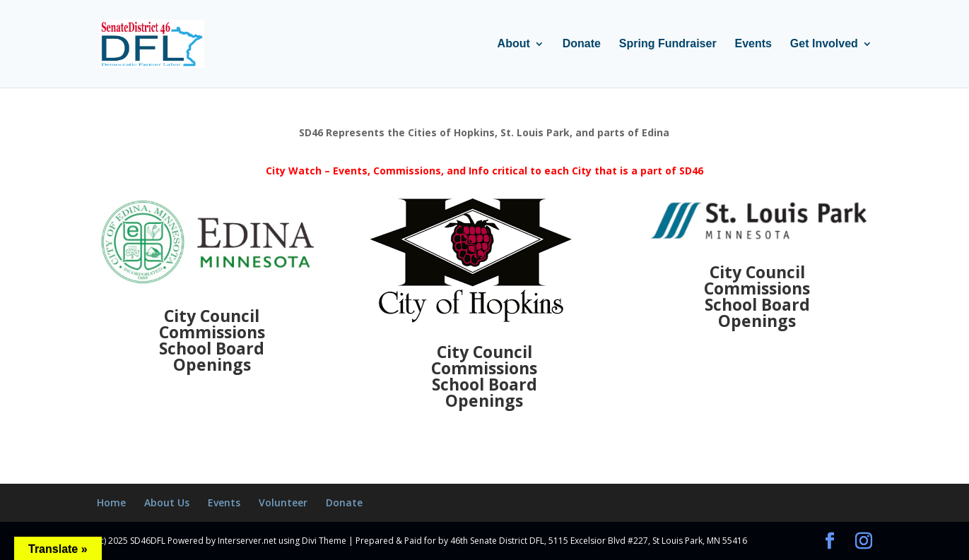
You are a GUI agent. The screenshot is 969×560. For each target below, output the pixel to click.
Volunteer (283, 502)
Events (753, 44)
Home (111, 502)
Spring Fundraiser (668, 44)
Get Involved (824, 44)
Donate (582, 44)
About (514, 44)
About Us (167, 502)
